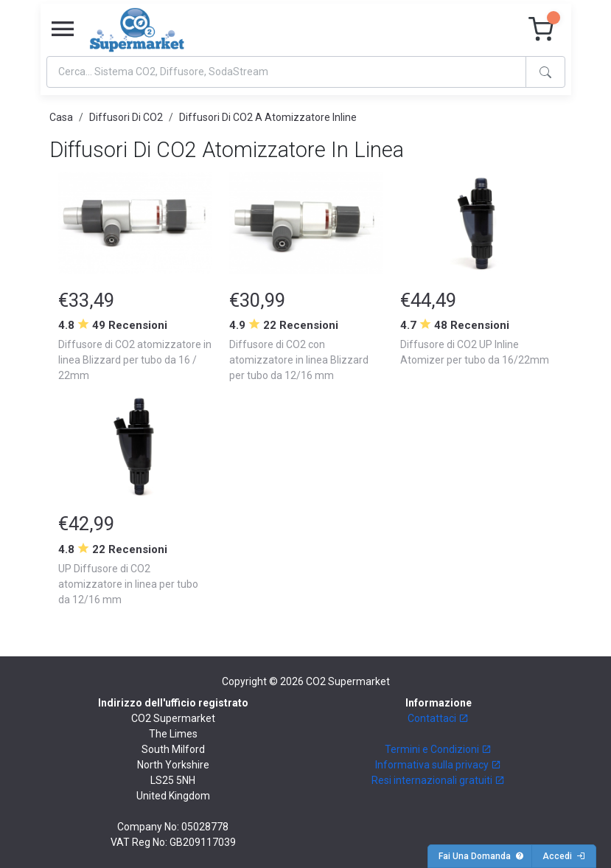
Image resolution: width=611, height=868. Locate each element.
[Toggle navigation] (63, 29)
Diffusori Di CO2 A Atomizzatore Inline (268, 117)
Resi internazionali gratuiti (438, 780)
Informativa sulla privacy (438, 765)
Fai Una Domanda (481, 856)
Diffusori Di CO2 (126, 117)
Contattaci (438, 718)
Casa (61, 117)
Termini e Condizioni (438, 749)
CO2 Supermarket (348, 681)
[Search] (286, 72)
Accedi (564, 856)
